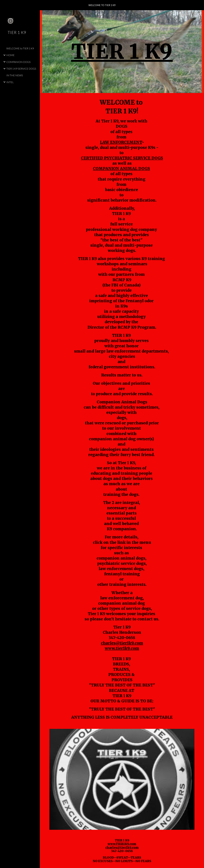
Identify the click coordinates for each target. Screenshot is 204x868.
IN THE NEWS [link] (15, 75)
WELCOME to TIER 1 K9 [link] (20, 48)
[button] (200, 15)
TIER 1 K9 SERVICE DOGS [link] (21, 69)
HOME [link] (10, 55)
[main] (122, 52)
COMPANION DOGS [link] (18, 62)
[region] (102, 5)
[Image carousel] (122, 779)
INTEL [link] (10, 82)
